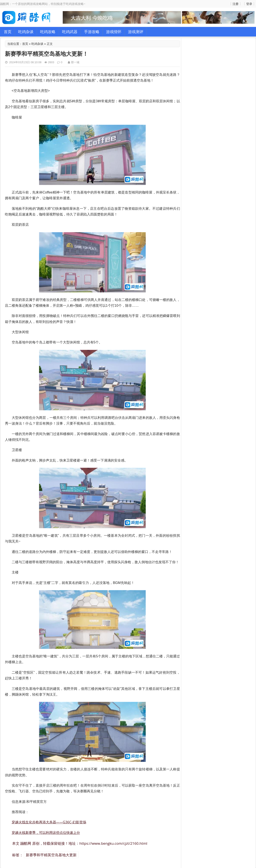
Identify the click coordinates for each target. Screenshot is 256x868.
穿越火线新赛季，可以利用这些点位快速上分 (46, 833)
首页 (8, 32)
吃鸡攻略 (48, 32)
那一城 (75, 62)
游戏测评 (136, 32)
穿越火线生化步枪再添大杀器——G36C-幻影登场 (49, 822)
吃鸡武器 (70, 32)
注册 (236, 4)
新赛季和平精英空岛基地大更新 (51, 855)
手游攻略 (92, 32)
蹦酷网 (26, 843)
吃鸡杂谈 (26, 32)
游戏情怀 (114, 32)
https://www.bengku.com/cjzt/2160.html (113, 843)
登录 (249, 4)
